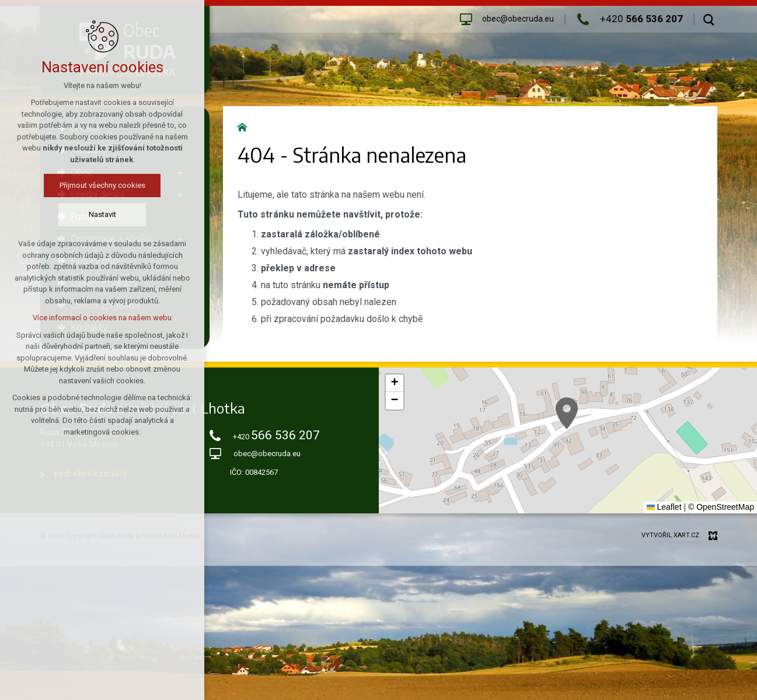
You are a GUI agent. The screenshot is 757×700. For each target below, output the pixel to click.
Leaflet (664, 507)
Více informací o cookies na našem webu (102, 318)
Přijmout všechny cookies (102, 185)
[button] (567, 413)
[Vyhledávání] (709, 19)
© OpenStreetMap (721, 507)
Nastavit (102, 214)
